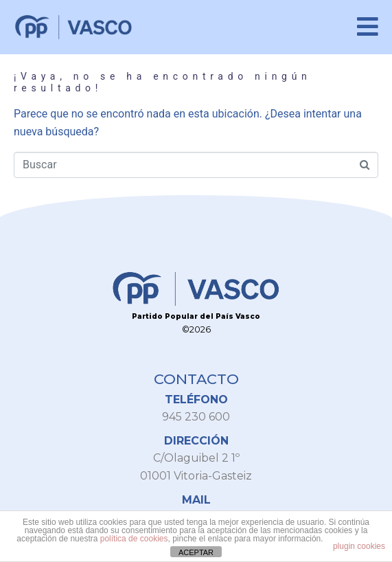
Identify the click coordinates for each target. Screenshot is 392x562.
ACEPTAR (196, 552)
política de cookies (134, 539)
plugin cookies (359, 546)
